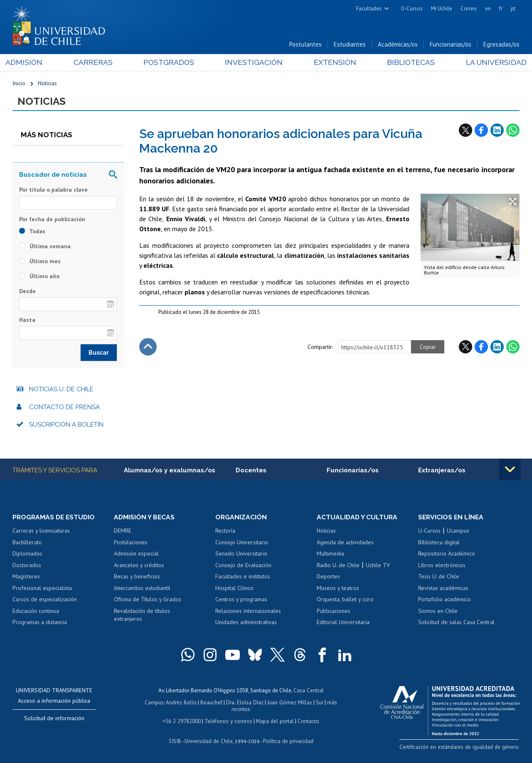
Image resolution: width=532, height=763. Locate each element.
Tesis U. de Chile (439, 578)
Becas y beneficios (137, 578)
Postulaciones (131, 543)
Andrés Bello (182, 703)
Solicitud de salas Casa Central (456, 623)
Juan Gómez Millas (289, 703)
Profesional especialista (42, 589)
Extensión (332, 63)
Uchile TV (378, 566)
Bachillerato (27, 543)
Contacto (307, 721)
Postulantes (305, 45)
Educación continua (36, 612)
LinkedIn (497, 131)
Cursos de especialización (45, 600)
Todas (32, 232)
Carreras (97, 63)
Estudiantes (350, 45)
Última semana (45, 247)
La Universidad (489, 63)
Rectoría (225, 532)
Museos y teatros (338, 589)
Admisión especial (136, 555)
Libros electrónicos (442, 566)
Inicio (19, 84)
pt (513, 9)
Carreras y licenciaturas (41, 532)
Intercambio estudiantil (142, 589)
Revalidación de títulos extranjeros (142, 616)
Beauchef (212, 703)
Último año (39, 277)
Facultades (369, 9)
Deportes (328, 578)
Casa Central (308, 691)
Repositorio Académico (447, 555)
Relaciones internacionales (248, 612)
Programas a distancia (40, 623)
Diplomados (27, 555)
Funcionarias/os (451, 45)
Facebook (481, 131)
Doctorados (27, 566)
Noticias (47, 84)
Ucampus (458, 532)
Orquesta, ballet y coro (345, 600)
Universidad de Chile (209, 740)
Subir (148, 348)
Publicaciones (334, 612)
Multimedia (330, 555)
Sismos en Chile (438, 612)
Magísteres (26, 578)
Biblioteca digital (439, 543)
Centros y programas (241, 600)
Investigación (253, 63)
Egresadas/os (501, 45)
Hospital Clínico (234, 589)
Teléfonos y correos (228, 721)
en (488, 9)
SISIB (176, 740)
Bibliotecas (405, 63)
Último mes (40, 262)
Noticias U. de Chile (61, 390)
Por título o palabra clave (53, 190)
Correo (469, 9)
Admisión (31, 63)
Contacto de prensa (64, 408)
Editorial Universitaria (343, 623)
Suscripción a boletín (66, 426)
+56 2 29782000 (182, 721)
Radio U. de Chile (338, 566)
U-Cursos (412, 9)
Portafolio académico (445, 600)
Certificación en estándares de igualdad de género (461, 748)
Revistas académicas (443, 589)
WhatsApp (513, 131)
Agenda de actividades (345, 543)
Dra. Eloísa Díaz (245, 703)
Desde (27, 292)
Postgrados (170, 63)
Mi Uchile (442, 9)
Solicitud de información (54, 719)
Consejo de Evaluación (243, 566)
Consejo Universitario (242, 543)
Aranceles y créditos (139, 566)
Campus (155, 703)
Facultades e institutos (243, 578)
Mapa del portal (274, 721)
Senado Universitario (241, 555)
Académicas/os (398, 45)
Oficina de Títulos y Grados (148, 600)
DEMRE (123, 532)
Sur (319, 703)
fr (501, 9)
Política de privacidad (287, 740)
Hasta (27, 321)
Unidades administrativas (246, 623)
